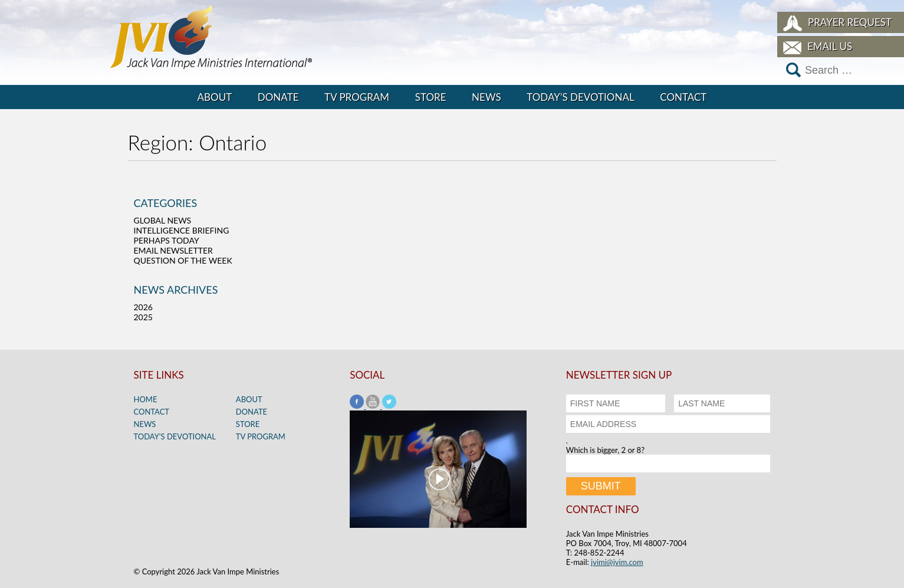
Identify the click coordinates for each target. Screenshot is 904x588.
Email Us (830, 46)
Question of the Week (183, 260)
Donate (278, 97)
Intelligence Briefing (182, 230)
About (215, 97)
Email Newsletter (173, 250)
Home (146, 399)
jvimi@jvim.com (617, 562)
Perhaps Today (167, 240)
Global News (163, 220)
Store (431, 97)
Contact (683, 97)
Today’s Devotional (580, 97)
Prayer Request (850, 22)
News (486, 97)
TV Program (357, 97)
